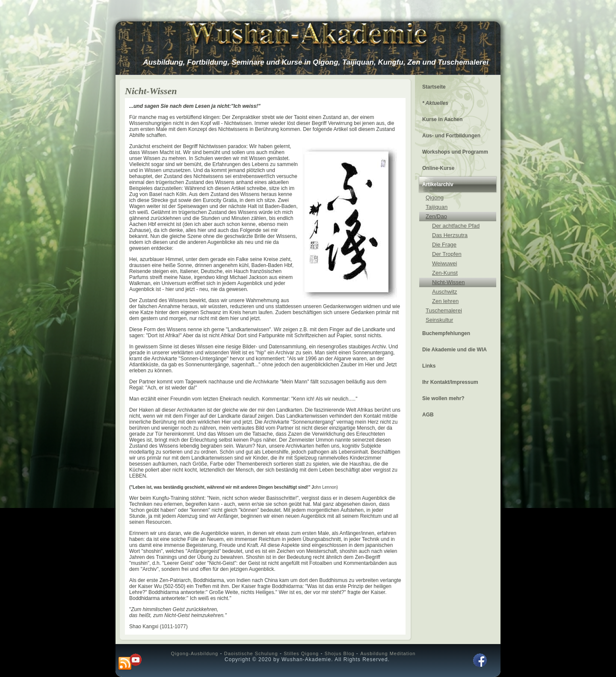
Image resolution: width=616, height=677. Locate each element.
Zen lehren (445, 301)
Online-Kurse (438, 168)
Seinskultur (439, 320)
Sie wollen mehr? (443, 398)
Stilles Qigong (301, 653)
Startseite (434, 87)
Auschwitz (445, 292)
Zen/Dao (436, 216)
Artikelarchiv (438, 184)
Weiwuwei (444, 263)
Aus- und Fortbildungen (451, 136)
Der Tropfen (447, 254)
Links (429, 366)
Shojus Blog (340, 653)
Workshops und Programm (455, 152)
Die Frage (444, 245)
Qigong (435, 197)
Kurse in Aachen (442, 119)
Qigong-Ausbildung (195, 653)
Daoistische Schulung (251, 653)
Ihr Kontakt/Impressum (450, 382)
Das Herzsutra (450, 235)
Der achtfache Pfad (456, 226)
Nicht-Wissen (449, 282)
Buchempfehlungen (446, 333)
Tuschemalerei (444, 310)
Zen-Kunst (445, 273)
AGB (428, 415)
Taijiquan (437, 207)
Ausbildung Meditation (388, 653)
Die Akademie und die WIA (455, 350)
